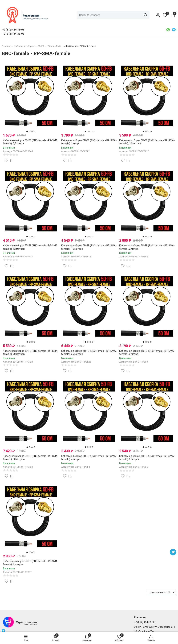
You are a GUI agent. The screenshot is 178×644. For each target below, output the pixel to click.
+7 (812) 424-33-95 (145, 622)
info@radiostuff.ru (144, 631)
